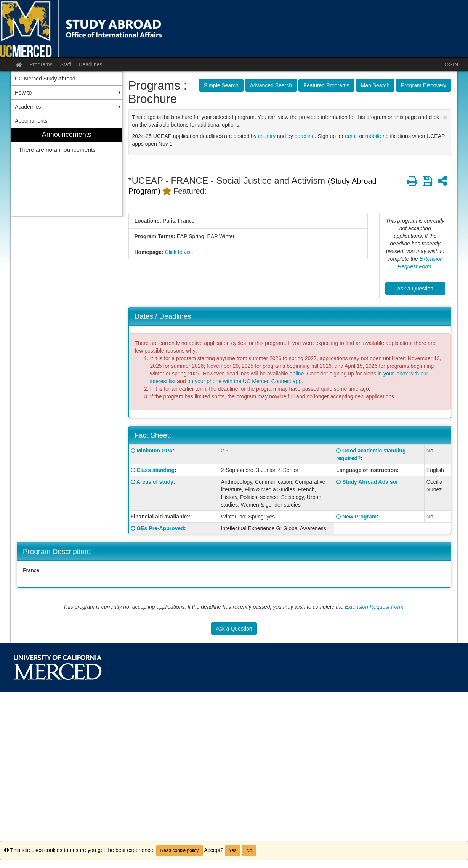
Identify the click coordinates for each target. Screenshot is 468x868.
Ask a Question (415, 289)
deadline (305, 136)
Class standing (155, 470)
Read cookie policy (180, 850)
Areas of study (155, 482)
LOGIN (450, 64)
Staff (66, 64)
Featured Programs (326, 85)
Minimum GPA (155, 451)
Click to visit (179, 252)
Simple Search (221, 85)
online (297, 374)
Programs (41, 64)
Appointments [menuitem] (31, 121)
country (267, 136)
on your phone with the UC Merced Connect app (245, 381)
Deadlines (90, 64)
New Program (359, 517)
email (351, 136)
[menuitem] (67, 172)
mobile (373, 136)
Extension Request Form (374, 607)
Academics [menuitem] (28, 107)
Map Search (375, 85)
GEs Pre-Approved (160, 528)
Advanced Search (271, 85)
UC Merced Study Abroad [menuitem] (45, 79)
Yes (233, 850)
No (249, 850)
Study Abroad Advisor (370, 482)
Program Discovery (424, 85)
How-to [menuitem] (23, 93)
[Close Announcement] (445, 117)
